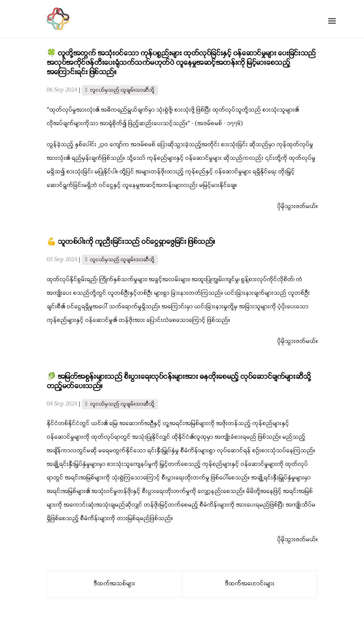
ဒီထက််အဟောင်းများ (250, 584)
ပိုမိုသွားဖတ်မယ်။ (297, 207)
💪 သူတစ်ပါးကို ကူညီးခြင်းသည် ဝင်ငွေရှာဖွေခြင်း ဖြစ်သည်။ (131, 242)
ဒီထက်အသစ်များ (114, 584)
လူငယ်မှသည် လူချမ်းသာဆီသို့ (122, 90)
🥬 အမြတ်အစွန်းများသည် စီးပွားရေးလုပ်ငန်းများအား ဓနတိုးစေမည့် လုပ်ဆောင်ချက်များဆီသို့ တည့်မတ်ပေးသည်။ (179, 382)
